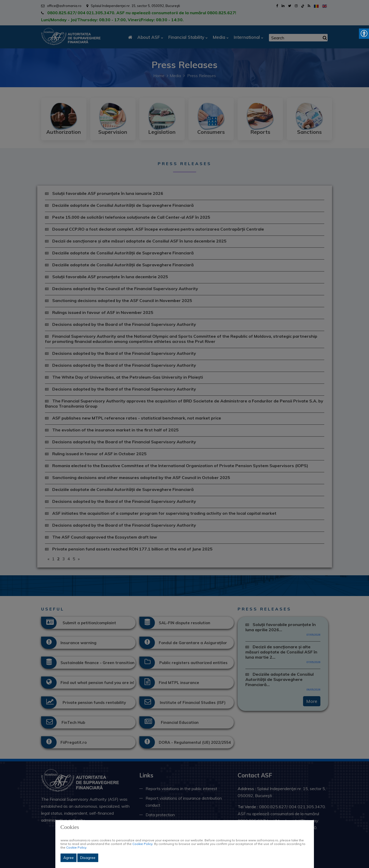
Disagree (88, 858)
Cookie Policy (142, 844)
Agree (69, 858)
